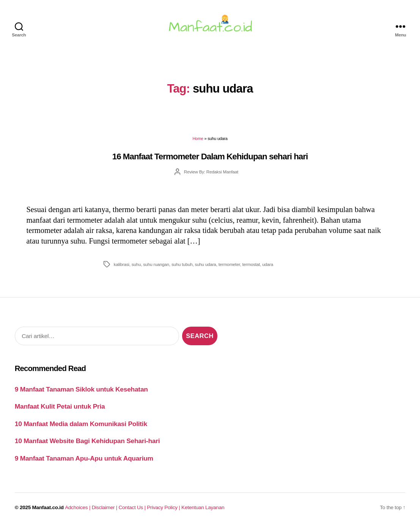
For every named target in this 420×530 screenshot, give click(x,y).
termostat (251, 266)
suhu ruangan (156, 266)
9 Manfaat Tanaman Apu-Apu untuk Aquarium (84, 460)
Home (198, 141)
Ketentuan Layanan (203, 510)
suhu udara (205, 266)
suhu (136, 266)
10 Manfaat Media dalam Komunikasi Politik (81, 426)
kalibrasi (122, 266)
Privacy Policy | (164, 510)
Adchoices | (78, 510)
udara (268, 266)
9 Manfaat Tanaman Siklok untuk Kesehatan (81, 391)
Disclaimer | (105, 510)
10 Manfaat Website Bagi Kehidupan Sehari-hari (87, 443)
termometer (229, 266)
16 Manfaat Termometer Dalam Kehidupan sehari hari (210, 158)
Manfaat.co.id (48, 510)
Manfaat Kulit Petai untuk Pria (60, 409)
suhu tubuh (182, 266)
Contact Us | (133, 510)
